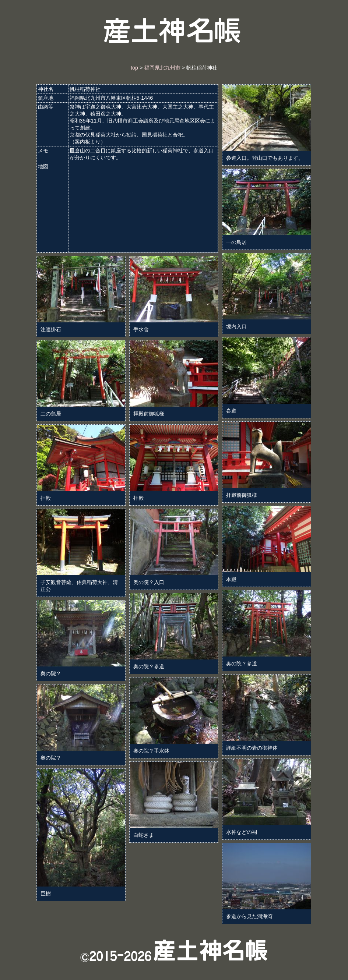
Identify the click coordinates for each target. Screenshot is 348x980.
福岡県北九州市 (162, 68)
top (134, 68)
